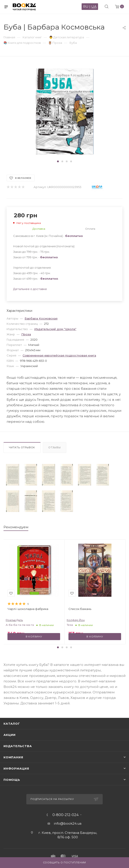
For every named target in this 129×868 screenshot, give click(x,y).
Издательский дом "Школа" (55, 329)
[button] (58, 161)
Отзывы (55, 447)
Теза (70, 625)
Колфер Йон (76, 620)
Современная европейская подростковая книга (59, 355)
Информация (16, 768)
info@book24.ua (68, 823)
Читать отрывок (22, 447)
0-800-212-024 (65, 815)
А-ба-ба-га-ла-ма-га (20, 625)
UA (94, 6)
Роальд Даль (14, 620)
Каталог (12, 724)
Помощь (12, 780)
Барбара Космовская (41, 318)
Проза (26, 334)
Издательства (18, 746)
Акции (10, 735)
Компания (13, 757)
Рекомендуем (16, 527)
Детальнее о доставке (30, 289)
